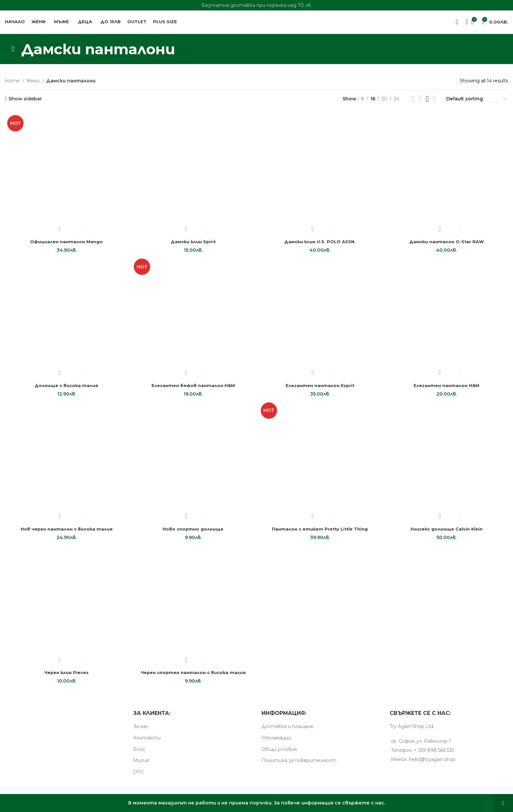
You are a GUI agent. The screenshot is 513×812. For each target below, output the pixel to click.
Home (13, 86)
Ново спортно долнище (193, 533)
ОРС (139, 776)
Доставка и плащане (287, 731)
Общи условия (279, 754)
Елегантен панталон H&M (448, 389)
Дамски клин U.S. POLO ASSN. (320, 244)
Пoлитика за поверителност (299, 765)
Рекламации (276, 742)
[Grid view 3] (420, 103)
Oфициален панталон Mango (65, 244)
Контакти (147, 742)
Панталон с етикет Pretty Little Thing (320, 533)
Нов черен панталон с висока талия (65, 533)
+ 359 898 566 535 (434, 755)
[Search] (465, 25)
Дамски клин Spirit (193, 244)
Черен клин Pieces (65, 677)
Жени (34, 86)
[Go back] (13, 54)
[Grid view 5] (434, 103)
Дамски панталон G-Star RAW (448, 244)
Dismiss (503, 803)
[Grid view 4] (427, 103)
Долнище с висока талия (65, 389)
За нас (141, 731)
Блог (139, 754)
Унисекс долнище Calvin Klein (448, 533)
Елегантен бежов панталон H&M (193, 389)
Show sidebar (25, 103)
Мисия (141, 765)
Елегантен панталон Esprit (320, 389)
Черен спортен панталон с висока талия (193, 677)
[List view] (413, 103)
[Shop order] (477, 104)
